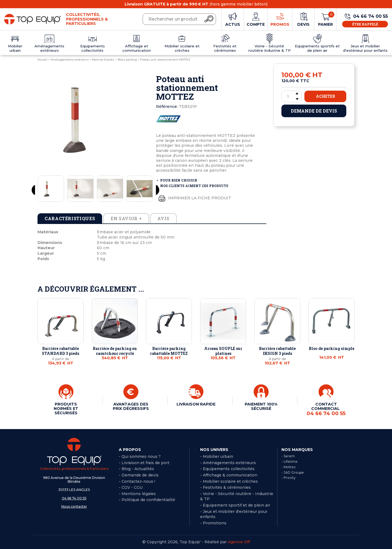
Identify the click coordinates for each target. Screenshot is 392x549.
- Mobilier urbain (217, 456)
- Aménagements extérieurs (228, 463)
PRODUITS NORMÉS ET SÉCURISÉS (66, 409)
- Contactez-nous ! (137, 481)
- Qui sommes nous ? (140, 456)
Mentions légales (139, 494)
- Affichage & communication (229, 475)
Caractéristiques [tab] (70, 218)
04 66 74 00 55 (74, 498)
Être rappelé (365, 24)
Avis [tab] (163, 218)
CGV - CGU (132, 487)
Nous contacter (74, 506)
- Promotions (213, 523)
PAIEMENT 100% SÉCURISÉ (261, 406)
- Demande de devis (139, 475)
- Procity (289, 478)
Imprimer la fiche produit (194, 198)
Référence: (167, 107)
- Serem (288, 456)
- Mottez (289, 467)
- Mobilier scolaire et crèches (229, 481)
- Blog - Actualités (136, 469)
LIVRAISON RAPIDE (196, 404)
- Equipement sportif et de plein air (235, 505)
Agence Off (239, 542)
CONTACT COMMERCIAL (326, 409)
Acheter (325, 96)
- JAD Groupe (293, 472)
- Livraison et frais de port (144, 463)
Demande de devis (314, 111)
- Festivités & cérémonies (225, 487)
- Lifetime (289, 462)
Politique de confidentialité (148, 500)
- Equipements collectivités (227, 469)
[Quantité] (292, 96)
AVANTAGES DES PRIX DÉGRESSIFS (131, 406)
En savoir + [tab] (126, 218)
